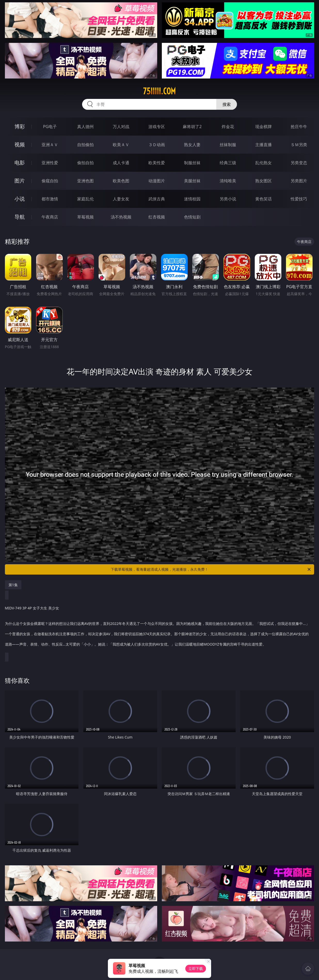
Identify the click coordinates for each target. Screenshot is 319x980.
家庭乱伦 (85, 199)
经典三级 (228, 163)
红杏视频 (157, 217)
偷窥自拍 (50, 181)
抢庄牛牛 (299, 127)
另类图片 (299, 181)
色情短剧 (192, 217)
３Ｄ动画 (157, 145)
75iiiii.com (159, 91)
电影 (20, 163)
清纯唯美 (228, 181)
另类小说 (228, 199)
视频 (20, 144)
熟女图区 (264, 181)
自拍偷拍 (85, 145)
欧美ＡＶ (121, 145)
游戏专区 (157, 127)
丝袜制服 (228, 145)
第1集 (13, 585)
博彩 (20, 126)
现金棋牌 (264, 127)
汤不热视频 (121, 217)
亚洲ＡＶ (50, 145)
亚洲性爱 (50, 163)
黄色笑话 (264, 199)
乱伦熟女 (264, 163)
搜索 (227, 104)
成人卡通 (121, 163)
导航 (20, 217)
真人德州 (85, 127)
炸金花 (228, 127)
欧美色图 (121, 181)
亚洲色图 (85, 181)
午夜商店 (50, 217)
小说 (20, 199)
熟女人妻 (192, 145)
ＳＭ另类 (299, 145)
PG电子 (50, 127)
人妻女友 (121, 199)
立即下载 (196, 969)
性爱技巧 (299, 199)
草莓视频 (85, 217)
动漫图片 (157, 181)
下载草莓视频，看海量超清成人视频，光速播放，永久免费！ (211, 569)
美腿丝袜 (192, 181)
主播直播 (264, 145)
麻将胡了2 (192, 127)
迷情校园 (192, 199)
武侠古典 (157, 199)
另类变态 (299, 163)
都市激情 (50, 199)
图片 (20, 181)
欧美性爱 (157, 163)
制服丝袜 (192, 163)
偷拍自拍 (85, 163)
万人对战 (121, 127)
